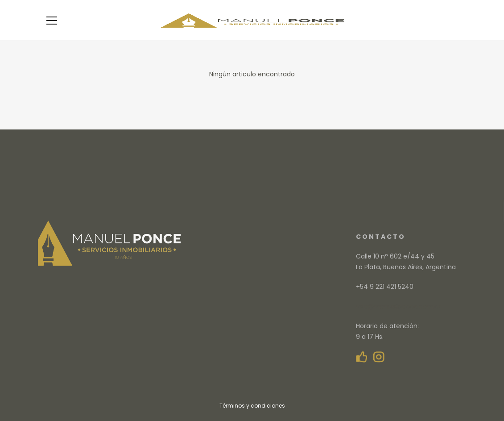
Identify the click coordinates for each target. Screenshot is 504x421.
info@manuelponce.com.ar (398, 306)
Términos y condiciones (252, 406)
